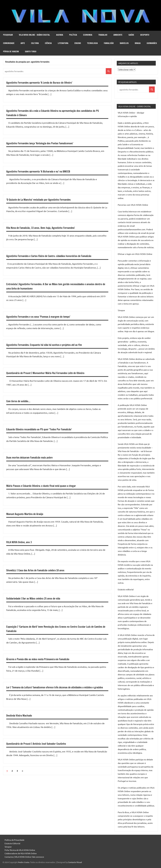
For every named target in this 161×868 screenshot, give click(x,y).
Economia (88, 35)
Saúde (131, 35)
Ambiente (118, 35)
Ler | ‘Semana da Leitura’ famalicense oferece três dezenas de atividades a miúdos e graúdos (53, 694)
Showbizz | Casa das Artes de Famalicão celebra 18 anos (41, 574)
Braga (138, 43)
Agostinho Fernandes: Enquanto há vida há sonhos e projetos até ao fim (52, 349)
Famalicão (109, 43)
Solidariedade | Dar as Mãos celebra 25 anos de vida (39, 603)
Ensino (78, 43)
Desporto (145, 35)
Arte (23, 43)
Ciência (48, 43)
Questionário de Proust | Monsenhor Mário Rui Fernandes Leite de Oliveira (53, 377)
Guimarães (152, 43)
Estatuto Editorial (12, 843)
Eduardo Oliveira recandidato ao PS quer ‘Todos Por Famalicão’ (46, 434)
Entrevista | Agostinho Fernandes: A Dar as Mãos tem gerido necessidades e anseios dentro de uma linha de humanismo (54, 291)
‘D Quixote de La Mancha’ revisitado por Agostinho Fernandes (45, 199)
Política (73, 35)
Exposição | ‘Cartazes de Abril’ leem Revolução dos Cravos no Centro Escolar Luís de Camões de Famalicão (54, 633)
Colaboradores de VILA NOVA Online (21, 853)
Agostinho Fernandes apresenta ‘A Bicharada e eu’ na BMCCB (45, 171)
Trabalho (103, 35)
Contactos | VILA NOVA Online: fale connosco (24, 857)
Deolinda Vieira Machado (22, 724)
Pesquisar (8, 35)
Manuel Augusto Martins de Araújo (29, 518)
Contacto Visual (75, 862)
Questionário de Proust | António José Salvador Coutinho (42, 752)
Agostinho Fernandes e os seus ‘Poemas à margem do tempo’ (45, 321)
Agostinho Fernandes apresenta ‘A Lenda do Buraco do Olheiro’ (46, 82)
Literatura (63, 43)
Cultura (35, 43)
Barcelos (124, 43)
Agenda (60, 35)
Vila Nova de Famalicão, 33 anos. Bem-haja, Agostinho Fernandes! (48, 228)
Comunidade (9, 43)
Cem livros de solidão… (21, 405)
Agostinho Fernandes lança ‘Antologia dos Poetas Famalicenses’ (47, 143)
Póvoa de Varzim (11, 51)
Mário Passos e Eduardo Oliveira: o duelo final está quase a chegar (48, 490)
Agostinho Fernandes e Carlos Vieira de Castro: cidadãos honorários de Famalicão (51, 258)
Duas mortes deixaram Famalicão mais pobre (34, 462)
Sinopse (8, 847)
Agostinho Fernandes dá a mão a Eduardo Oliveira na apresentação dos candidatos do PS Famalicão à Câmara (51, 113)
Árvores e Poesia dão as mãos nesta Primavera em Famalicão (45, 663)
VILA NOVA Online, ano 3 (22, 546)
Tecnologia (92, 43)
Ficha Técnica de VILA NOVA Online (20, 850)
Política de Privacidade (14, 840)
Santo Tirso (31, 51)
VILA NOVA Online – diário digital (34, 35)
